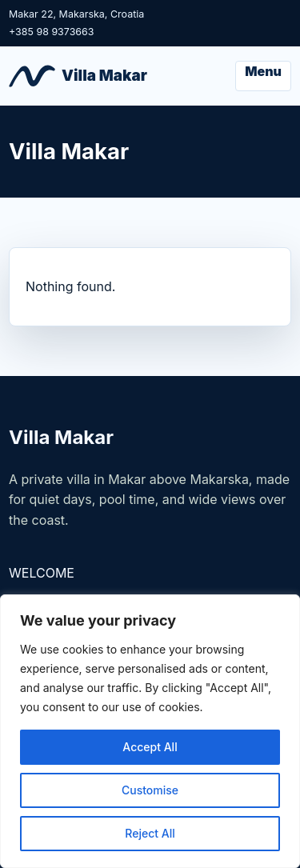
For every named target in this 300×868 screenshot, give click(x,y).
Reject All (150, 833)
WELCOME (42, 573)
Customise (150, 790)
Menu (263, 71)
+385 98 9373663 (52, 32)
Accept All (150, 747)
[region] (150, 731)
